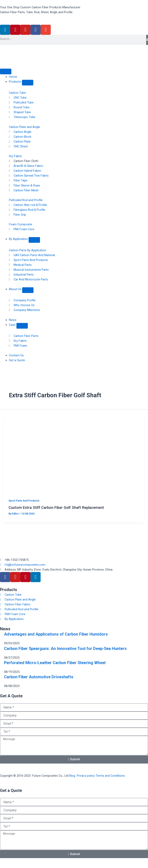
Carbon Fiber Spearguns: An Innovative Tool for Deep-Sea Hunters (65, 649)
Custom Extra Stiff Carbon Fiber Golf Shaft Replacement (56, 507)
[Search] (147, 40)
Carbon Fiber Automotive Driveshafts (39, 677)
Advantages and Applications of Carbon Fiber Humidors (56, 634)
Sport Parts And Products (24, 501)
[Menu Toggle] (6, 71)
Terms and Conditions (110, 776)
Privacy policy (86, 776)
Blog (72, 776)
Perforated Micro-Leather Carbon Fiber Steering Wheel (55, 663)
